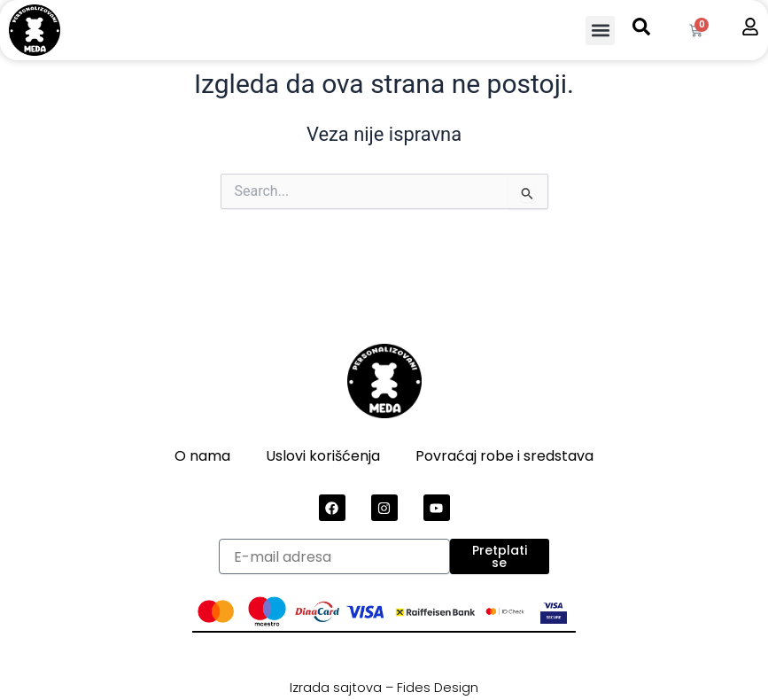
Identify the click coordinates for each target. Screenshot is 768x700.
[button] (600, 31)
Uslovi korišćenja (323, 456)
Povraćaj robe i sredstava (504, 456)
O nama (202, 456)
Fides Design (438, 688)
